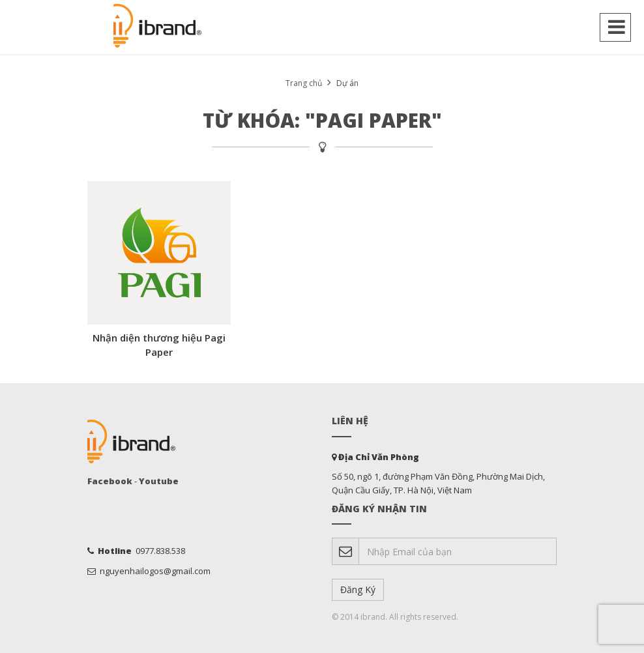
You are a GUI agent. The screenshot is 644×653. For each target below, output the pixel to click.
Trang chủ (304, 83)
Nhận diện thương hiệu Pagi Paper (159, 344)
